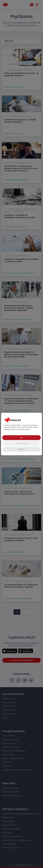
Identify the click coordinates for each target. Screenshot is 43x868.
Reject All (22, 449)
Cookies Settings (21, 443)
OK (21, 438)
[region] (21, 434)
